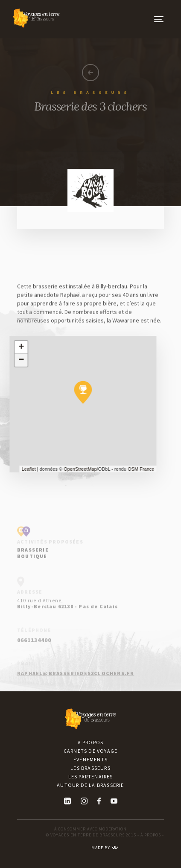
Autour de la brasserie (90, 785)
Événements (90, 759)
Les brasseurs (90, 768)
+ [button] (17, 347)
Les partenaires (91, 776)
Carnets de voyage (90, 751)
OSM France (137, 469)
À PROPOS (151, 835)
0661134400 (34, 652)
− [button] (17, 360)
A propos (91, 742)
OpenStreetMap (76, 469)
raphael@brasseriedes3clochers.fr (76, 680)
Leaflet (25, 469)
